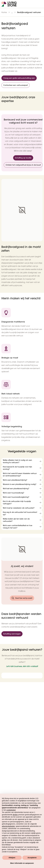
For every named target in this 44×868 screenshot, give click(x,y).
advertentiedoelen (8, 826)
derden (15, 815)
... (12, 12)
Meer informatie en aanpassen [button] (22, 863)
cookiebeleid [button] (11, 810)
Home (4, 12)
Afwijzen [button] (12, 858)
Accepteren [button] (32, 858)
